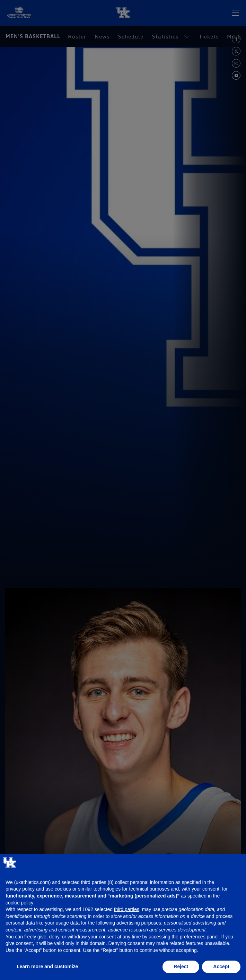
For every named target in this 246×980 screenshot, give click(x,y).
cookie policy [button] (19, 903)
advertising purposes (139, 923)
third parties (127, 909)
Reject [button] (181, 966)
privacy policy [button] (20, 889)
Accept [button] (221, 966)
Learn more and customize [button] (47, 966)
